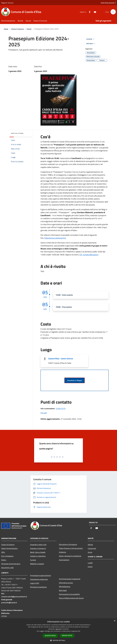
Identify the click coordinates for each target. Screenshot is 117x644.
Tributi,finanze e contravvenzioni (71, 548)
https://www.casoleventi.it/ (55, 238)
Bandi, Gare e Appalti (38, 552)
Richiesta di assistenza (38, 587)
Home (6, 29)
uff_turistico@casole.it (89, 255)
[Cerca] (113, 12)
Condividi (91, 39)
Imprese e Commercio (38, 548)
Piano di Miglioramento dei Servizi (71, 598)
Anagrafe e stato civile (38, 545)
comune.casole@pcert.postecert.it (14, 597)
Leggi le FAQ (35, 583)
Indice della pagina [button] (17, 133)
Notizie (90, 545)
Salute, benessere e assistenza (70, 556)
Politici (4, 560)
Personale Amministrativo (11, 564)
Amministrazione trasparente (70, 579)
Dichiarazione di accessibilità (69, 594)
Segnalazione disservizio (39, 579)
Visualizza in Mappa (75, 380)
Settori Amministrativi (9, 548)
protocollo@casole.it (9, 603)
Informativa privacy (66, 583)
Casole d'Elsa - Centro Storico (61, 359)
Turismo (33, 560)
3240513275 (61, 409)
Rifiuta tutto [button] (67, 636)
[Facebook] (89, 12)
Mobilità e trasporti (37, 564)
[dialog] (58, 631)
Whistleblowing (65, 587)
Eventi (29, 29)
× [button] (115, 621)
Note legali (63, 590)
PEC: (3, 594)
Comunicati (92, 548)
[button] (58, 640)
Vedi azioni (91, 44)
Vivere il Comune (18, 29)
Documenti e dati (7, 568)
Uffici (3, 552)
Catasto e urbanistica (38, 556)
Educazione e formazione (68, 544)
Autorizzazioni (64, 560)
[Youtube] (94, 12)
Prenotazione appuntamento (41, 575)
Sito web (44, 413)
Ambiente (62, 552)
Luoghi (90, 563)
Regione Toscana (7, 3)
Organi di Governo (8, 545)
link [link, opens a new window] (79, 631)
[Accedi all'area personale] (108, 3)
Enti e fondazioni (7, 556)
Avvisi (90, 552)
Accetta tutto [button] (50, 636)
